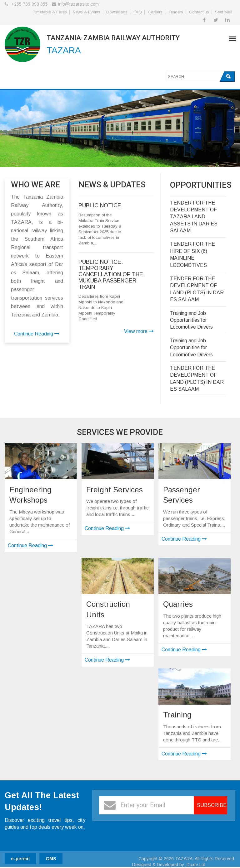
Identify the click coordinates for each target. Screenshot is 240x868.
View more (139, 331)
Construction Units (108, 609)
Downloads (117, 12)
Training (177, 715)
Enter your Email (143, 805)
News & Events (87, 12)
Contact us (199, 12)
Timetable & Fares (50, 12)
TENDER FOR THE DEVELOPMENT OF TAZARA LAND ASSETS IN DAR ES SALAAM (194, 217)
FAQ (138, 12)
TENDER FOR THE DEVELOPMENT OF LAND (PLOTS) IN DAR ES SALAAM (197, 289)
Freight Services (115, 490)
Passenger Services (182, 495)
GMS (51, 859)
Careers (155, 12)
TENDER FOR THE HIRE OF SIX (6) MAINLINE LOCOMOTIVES (192, 254)
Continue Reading (37, 334)
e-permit (20, 859)
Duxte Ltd (196, 865)
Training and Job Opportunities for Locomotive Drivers (191, 320)
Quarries (178, 604)
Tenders (176, 12)
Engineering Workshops (30, 495)
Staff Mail (224, 12)
